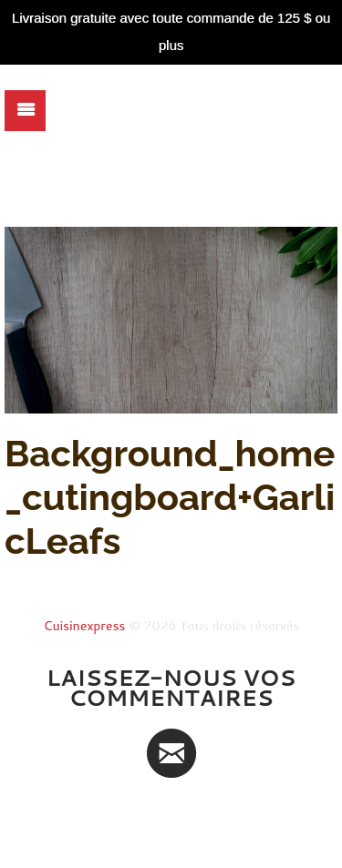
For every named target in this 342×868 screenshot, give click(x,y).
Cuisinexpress (85, 626)
